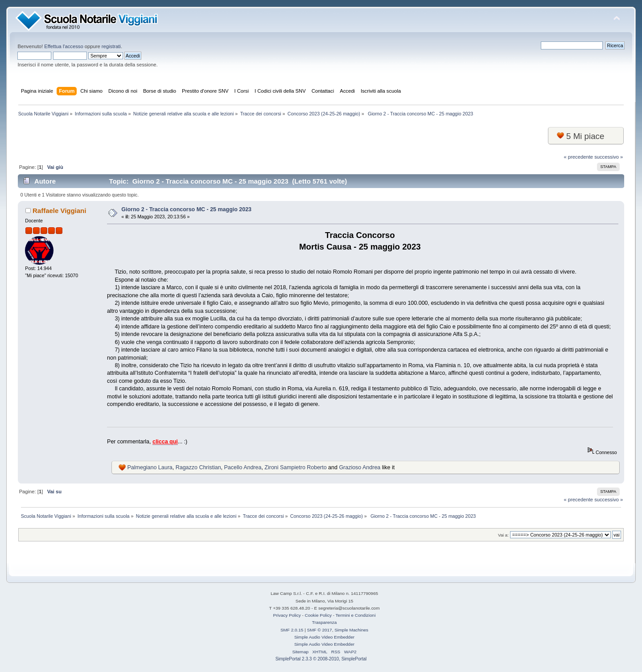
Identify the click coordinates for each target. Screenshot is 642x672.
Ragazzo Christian (198, 467)
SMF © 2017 (320, 630)
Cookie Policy (318, 615)
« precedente (579, 157)
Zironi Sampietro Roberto (295, 467)
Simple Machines (351, 630)
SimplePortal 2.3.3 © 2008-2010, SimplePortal (321, 659)
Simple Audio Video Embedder (324, 637)
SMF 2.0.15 (292, 630)
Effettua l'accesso (64, 46)
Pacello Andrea (243, 467)
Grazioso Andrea (360, 467)
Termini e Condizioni (356, 615)
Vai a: (503, 535)
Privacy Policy (287, 615)
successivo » (609, 157)
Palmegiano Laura (150, 467)
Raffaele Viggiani (59, 211)
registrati (111, 46)
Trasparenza (325, 622)
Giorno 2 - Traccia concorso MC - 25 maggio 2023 (186, 209)
